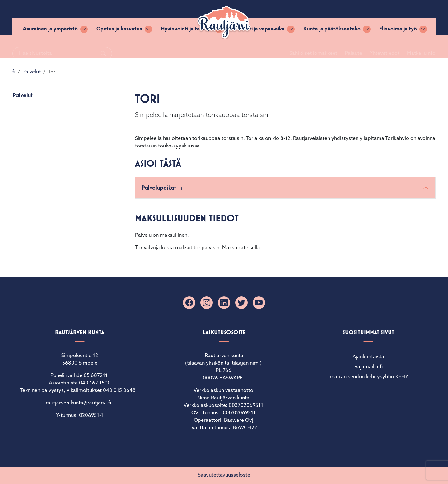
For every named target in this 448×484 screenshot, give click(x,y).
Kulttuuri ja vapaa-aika (258, 47)
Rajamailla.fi (369, 367)
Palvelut (32, 72)
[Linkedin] (224, 303)
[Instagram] (207, 303)
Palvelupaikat (163, 188)
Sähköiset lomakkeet (306, 18)
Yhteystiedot (377, 18)
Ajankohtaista (368, 357)
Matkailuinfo (414, 18)
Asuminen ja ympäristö (50, 47)
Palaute (346, 18)
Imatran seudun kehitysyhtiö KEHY (368, 377)
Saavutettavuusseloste (224, 475)
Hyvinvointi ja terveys (187, 47)
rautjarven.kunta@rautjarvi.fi (80, 403)
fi (14, 72)
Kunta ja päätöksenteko (332, 47)
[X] (241, 303)
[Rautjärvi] (224, 22)
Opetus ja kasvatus (119, 47)
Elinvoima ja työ (398, 47)
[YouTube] (259, 303)
